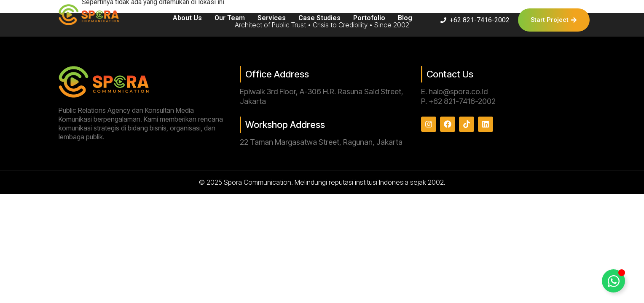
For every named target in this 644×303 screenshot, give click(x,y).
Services (272, 18)
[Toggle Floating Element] (613, 281)
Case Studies (319, 18)
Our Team (230, 18)
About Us (187, 18)
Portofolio (369, 18)
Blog (405, 18)
